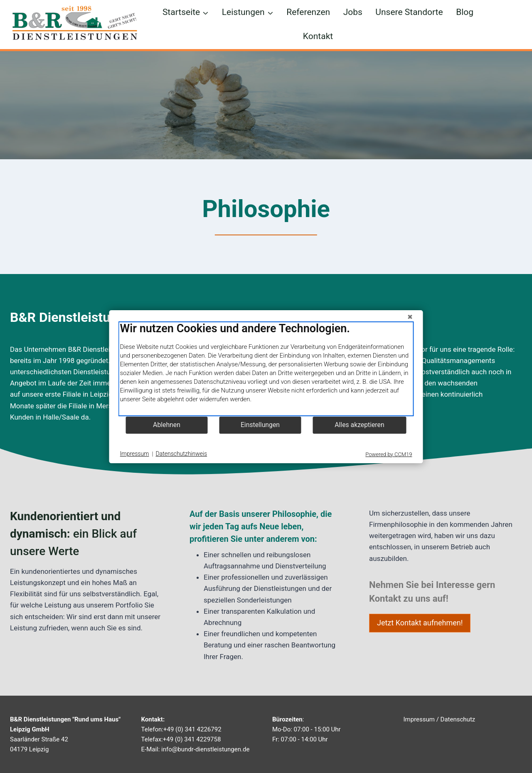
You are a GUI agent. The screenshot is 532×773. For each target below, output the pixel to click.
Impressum (419, 719)
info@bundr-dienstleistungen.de (205, 749)
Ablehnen (167, 425)
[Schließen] (410, 317)
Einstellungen (260, 425)
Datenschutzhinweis (182, 454)
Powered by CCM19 (389, 454)
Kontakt (318, 36)
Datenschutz (458, 719)
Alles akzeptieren (359, 425)
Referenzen (308, 12)
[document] (266, 369)
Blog (465, 12)
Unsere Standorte (409, 12)
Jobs (353, 12)
